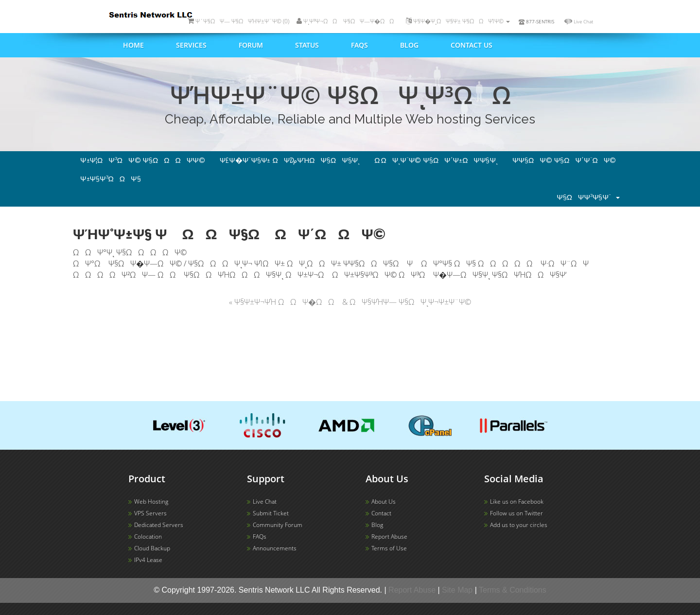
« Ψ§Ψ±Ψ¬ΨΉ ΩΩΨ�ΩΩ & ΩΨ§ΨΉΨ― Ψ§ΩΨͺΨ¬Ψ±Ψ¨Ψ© (350, 302)
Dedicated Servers (159, 525)
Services (191, 45)
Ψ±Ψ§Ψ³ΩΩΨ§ (111, 179)
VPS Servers (150, 513)
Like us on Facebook (517, 501)
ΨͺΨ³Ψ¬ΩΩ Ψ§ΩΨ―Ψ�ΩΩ (348, 21)
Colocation (148, 536)
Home (133, 45)
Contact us (472, 45)
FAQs (359, 45)
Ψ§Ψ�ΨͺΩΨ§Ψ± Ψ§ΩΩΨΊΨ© (458, 21)
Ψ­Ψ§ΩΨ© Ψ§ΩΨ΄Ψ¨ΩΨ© (564, 160)
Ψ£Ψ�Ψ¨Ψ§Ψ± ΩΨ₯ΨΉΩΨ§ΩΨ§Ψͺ (290, 160)
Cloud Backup (152, 548)
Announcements (275, 548)
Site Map (457, 590)
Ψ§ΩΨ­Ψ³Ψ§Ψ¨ (588, 197)
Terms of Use (389, 548)
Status (307, 45)
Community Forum (278, 525)
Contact (381, 513)
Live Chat (583, 21)
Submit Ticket (271, 513)
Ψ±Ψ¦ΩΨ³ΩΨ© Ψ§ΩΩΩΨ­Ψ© (143, 160)
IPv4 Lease (148, 560)
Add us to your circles (519, 525)
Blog (409, 45)
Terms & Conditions (513, 590)
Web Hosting (151, 501)
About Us (384, 501)
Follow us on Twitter (516, 513)
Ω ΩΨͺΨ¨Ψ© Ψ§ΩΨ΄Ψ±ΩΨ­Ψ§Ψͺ (436, 160)
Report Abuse (389, 536)
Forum (251, 45)
